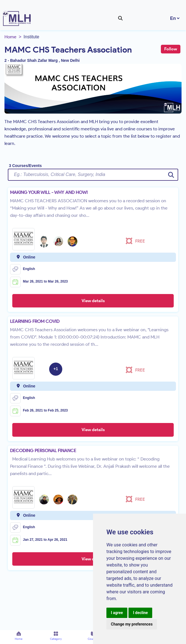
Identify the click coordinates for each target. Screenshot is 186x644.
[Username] (93, 175)
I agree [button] (117, 613)
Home (10, 37)
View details (93, 301)
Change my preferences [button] (132, 624)
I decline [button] (140, 613)
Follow (171, 49)
